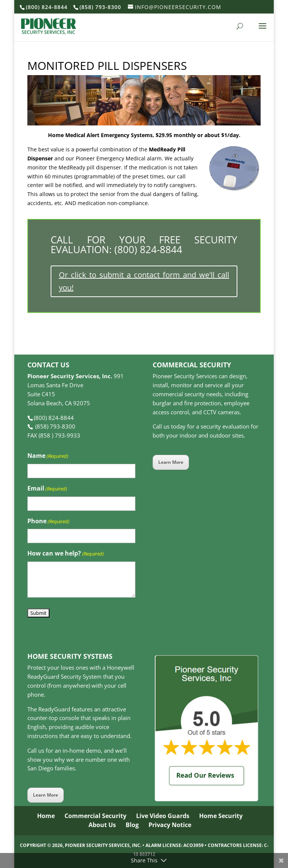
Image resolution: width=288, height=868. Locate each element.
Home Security (221, 816)
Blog (132, 825)
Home (46, 816)
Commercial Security (95, 816)
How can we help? (66, 554)
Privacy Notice (170, 825)
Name (48, 456)
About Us (102, 825)
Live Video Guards (163, 816)
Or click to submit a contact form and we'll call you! (144, 281)
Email (47, 489)
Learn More (171, 462)
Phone (48, 522)
